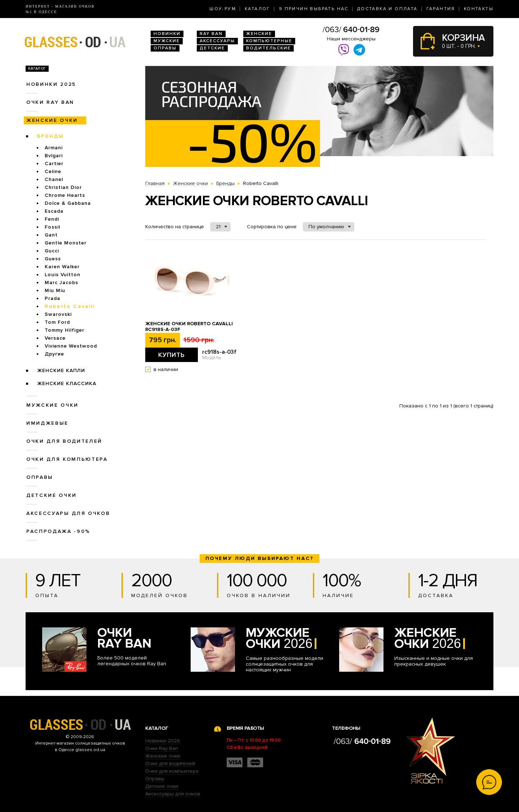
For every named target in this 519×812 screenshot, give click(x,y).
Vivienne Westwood (71, 346)
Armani (54, 148)
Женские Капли (61, 370)
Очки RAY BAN (50, 102)
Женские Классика (67, 383)
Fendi (52, 219)
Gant (51, 235)
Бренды (51, 136)
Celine (53, 171)
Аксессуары (217, 41)
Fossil (52, 227)
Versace (55, 338)
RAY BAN (211, 34)
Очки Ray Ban (162, 748)
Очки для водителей (64, 441)
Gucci (52, 251)
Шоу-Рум (223, 9)
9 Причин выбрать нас (314, 9)
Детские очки (52, 495)
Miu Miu (55, 290)
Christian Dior (63, 187)
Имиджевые (47, 423)
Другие (54, 354)
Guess (53, 259)
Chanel (54, 179)
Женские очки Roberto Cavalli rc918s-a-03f (189, 327)
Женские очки (52, 120)
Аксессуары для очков (68, 513)
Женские (259, 34)
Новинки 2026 (163, 741)
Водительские (269, 48)
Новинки (167, 34)
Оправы (165, 48)
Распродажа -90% (58, 531)
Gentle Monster (66, 243)
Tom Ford (57, 322)
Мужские (167, 41)
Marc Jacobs (61, 283)
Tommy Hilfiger (65, 330)
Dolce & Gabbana (68, 203)
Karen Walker (62, 267)
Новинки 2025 (51, 84)
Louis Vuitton (63, 275)
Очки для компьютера (67, 459)
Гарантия (441, 9)
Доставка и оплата (387, 9)
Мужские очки (52, 405)
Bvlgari (54, 156)
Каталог (258, 9)
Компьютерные (269, 41)
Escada (54, 211)
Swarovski (58, 314)
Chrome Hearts (65, 195)
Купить (172, 355)
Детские (212, 48)
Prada (52, 298)
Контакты (479, 9)
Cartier (54, 164)
